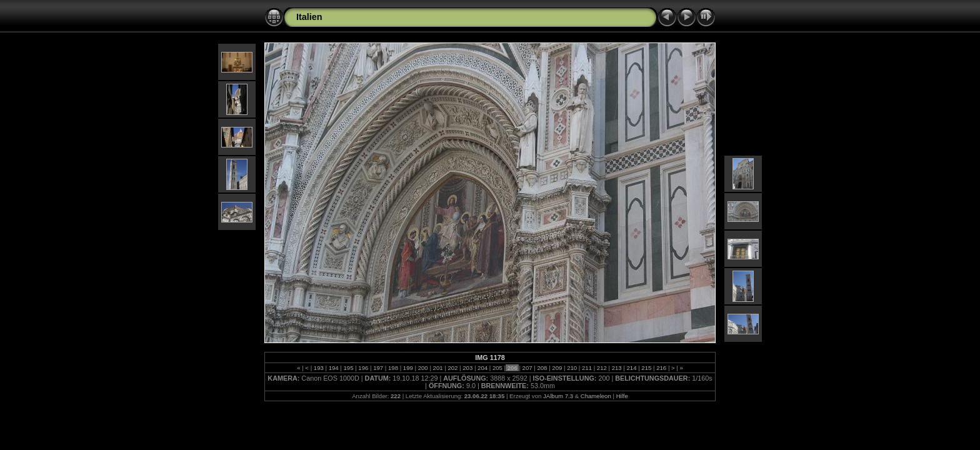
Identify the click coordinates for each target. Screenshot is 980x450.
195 (348, 368)
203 (468, 368)
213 (617, 368)
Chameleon (596, 396)
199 (408, 368)
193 (318, 368)
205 (497, 368)
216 (662, 368)
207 (527, 368)
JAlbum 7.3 (558, 396)
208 (542, 368)
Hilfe (622, 396)
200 (423, 368)
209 (557, 368)
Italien (309, 17)
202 (453, 368)
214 (632, 368)
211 (587, 368)
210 (572, 368)
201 (438, 368)
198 (393, 368)
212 (602, 368)
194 (333, 368)
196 (363, 368)
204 (482, 368)
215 (647, 368)
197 (378, 368)
